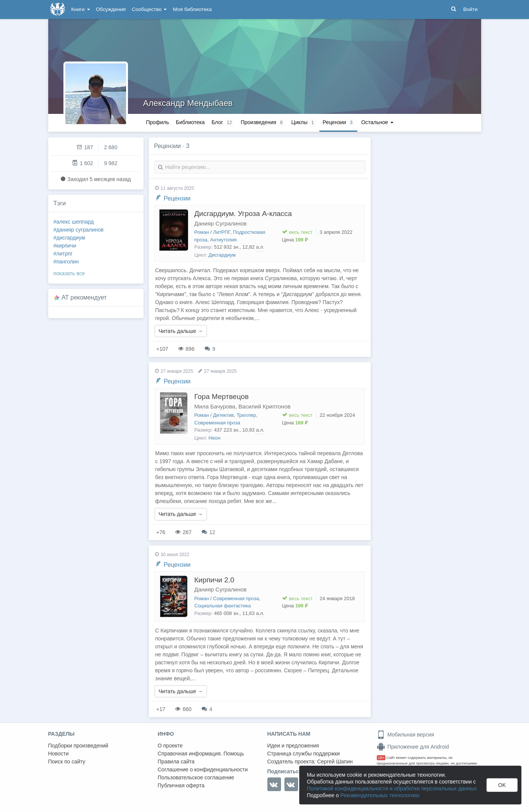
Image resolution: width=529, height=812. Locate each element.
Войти (471, 9)
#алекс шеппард (74, 222)
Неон (214, 438)
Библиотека (190, 122)
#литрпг (63, 254)
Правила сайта (176, 762)
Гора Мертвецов (222, 397)
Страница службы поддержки (304, 754)
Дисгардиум (222, 255)
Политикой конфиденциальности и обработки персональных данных (392, 788)
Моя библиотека (192, 9)
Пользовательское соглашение (196, 777)
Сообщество (149, 9)
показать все (69, 273)
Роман (202, 232)
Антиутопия (223, 240)
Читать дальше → (181, 331)
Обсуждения (111, 9)
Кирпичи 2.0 (214, 580)
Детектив (223, 415)
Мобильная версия (405, 735)
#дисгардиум (69, 238)
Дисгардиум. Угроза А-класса (243, 214)
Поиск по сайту (67, 762)
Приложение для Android (413, 747)
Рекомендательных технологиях (380, 795)
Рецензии (177, 198)
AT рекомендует (84, 297)
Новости (58, 754)
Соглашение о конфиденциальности (203, 769)
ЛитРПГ (222, 232)
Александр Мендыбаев (188, 103)
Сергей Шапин (335, 762)
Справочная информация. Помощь (201, 754)
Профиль (158, 122)
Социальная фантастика (223, 606)
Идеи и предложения (293, 746)
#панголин (66, 262)
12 (208, 532)
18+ (381, 758)
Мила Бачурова (215, 406)
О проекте (170, 746)
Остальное (377, 122)
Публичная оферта (181, 785)
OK (502, 785)
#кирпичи (65, 246)
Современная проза (217, 423)
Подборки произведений (78, 746)
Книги (81, 9)
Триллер (246, 415)
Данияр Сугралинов (221, 223)
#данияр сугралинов (79, 230)
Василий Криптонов (264, 406)
